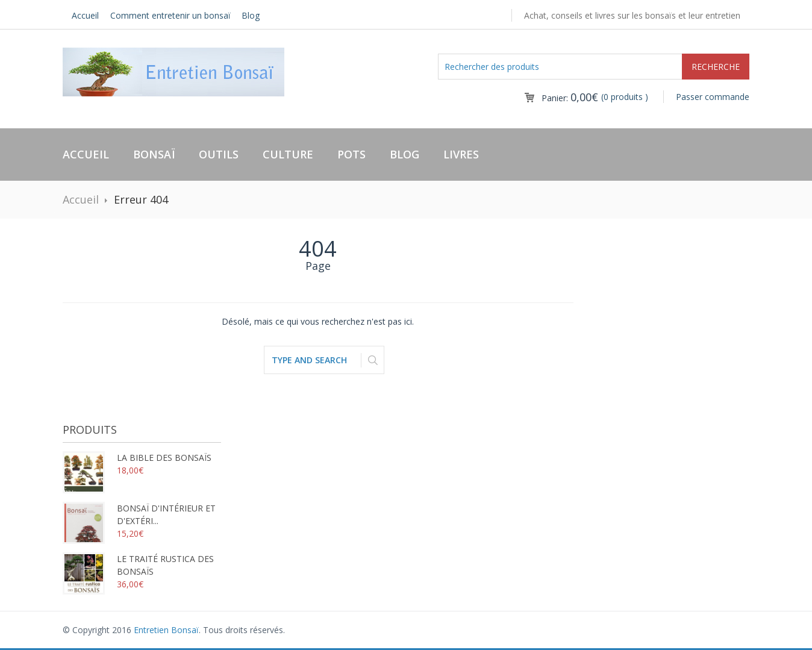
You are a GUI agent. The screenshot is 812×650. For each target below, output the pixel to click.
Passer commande (713, 97)
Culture (288, 154)
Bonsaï (154, 154)
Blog (251, 15)
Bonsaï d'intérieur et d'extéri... (139, 514)
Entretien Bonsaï (166, 630)
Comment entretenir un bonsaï (170, 15)
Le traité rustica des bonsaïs (138, 565)
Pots (351, 154)
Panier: (570, 98)
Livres (461, 154)
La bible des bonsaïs (137, 458)
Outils (219, 154)
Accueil (85, 15)
